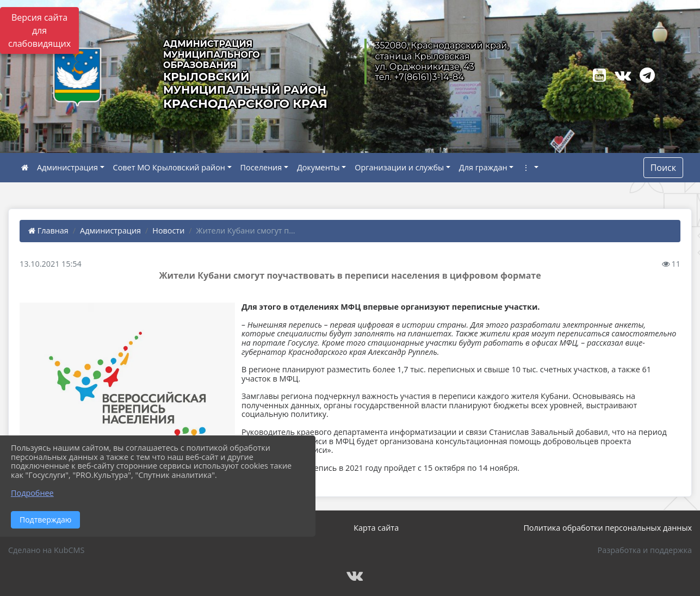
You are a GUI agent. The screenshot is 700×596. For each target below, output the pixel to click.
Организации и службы (399, 167)
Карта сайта (376, 528)
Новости (168, 231)
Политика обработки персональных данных (608, 528)
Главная (48, 231)
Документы (318, 167)
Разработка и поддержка (645, 550)
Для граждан (483, 167)
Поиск (663, 168)
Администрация (67, 167)
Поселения (261, 167)
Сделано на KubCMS (46, 550)
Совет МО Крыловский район (169, 167)
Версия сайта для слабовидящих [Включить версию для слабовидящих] (39, 30)
